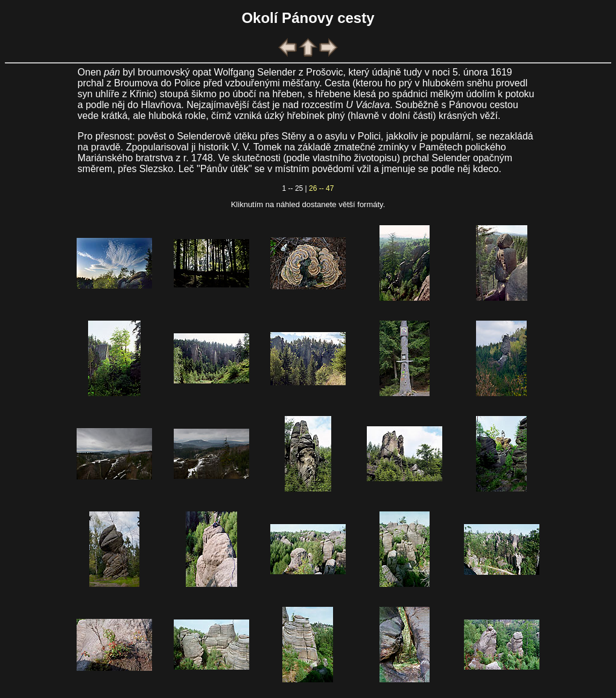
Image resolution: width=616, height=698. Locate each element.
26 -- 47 (321, 188)
